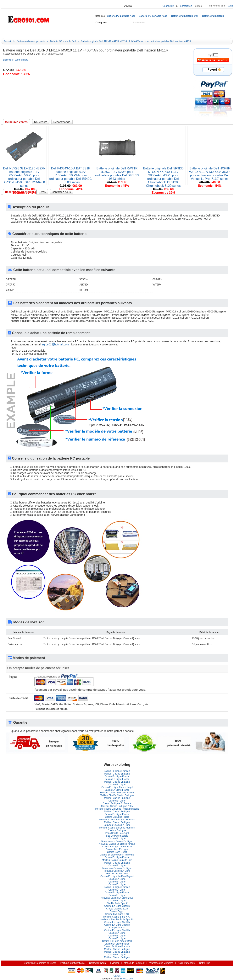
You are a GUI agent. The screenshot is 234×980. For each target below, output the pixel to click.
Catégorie (21, 32)
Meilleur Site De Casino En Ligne (117, 795)
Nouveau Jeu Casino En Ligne (117, 841)
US (115, 976)
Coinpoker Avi (117, 928)
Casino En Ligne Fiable (117, 817)
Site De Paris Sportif (117, 836)
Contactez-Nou (97, 963)
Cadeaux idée (106, 32)
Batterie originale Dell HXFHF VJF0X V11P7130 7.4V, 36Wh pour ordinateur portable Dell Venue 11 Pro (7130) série (210, 174)
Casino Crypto (117, 911)
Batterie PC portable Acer (121, 16)
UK (119, 976)
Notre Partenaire (186, 963)
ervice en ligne (217, 6)
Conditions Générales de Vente (40, 963)
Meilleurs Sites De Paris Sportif (117, 919)
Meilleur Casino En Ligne (117, 774)
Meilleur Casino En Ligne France (117, 793)
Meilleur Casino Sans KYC (117, 917)
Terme (198, 6)
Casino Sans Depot (117, 852)
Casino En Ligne (117, 785)
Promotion (127, 32)
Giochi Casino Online (117, 874)
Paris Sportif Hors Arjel (117, 833)
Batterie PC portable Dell (185, 16)
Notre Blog (146, 32)
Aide (231, 6)
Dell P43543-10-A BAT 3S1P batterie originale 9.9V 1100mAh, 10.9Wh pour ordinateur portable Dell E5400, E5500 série (71, 175)
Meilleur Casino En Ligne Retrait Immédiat (117, 809)
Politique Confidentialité (72, 963)
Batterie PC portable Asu (153, 16)
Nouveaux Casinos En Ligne (117, 868)
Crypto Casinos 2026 (117, 909)
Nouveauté (84, 32)
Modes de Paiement (134, 963)
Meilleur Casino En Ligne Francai (117, 820)
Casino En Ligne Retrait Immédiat (117, 855)
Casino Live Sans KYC (117, 914)
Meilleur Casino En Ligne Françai (117, 828)
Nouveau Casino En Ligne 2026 (117, 898)
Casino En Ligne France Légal (117, 787)
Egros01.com (127, 979)
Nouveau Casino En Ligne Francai (117, 844)
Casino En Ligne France (117, 776)
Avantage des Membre (161, 963)
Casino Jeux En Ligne (117, 849)
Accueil (47, 32)
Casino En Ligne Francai (117, 771)
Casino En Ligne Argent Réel (117, 847)
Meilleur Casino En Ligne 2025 (117, 806)
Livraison (115, 963)
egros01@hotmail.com (55, 344)
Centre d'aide (64, 32)
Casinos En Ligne (117, 830)
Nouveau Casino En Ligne (117, 825)
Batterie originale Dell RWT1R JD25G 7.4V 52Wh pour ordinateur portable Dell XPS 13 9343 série (117, 174)
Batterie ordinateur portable (31, 41)
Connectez (168, 6)
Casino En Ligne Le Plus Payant (117, 876)
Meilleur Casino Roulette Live (117, 860)
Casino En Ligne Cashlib (117, 906)
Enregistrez (186, 6)
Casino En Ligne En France (117, 803)
